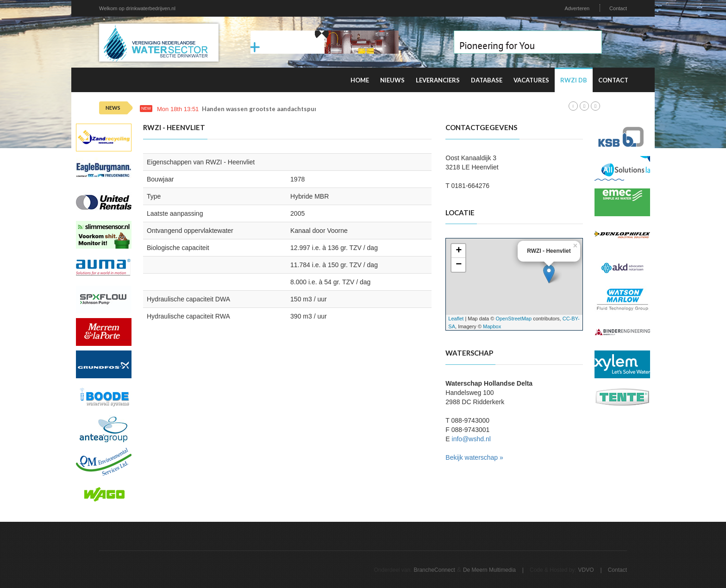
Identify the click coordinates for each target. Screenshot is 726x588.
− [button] (459, 265)
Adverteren (577, 8)
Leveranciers (438, 80)
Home (360, 80)
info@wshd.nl (471, 439)
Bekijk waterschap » (474, 457)
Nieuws (392, 80)
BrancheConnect (434, 570)
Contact (618, 8)
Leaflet (456, 319)
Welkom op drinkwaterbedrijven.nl (137, 8)
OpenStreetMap (513, 319)
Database (487, 80)
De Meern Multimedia (489, 570)
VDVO (586, 570)
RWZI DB (574, 80)
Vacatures (531, 80)
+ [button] (459, 251)
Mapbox (492, 326)
